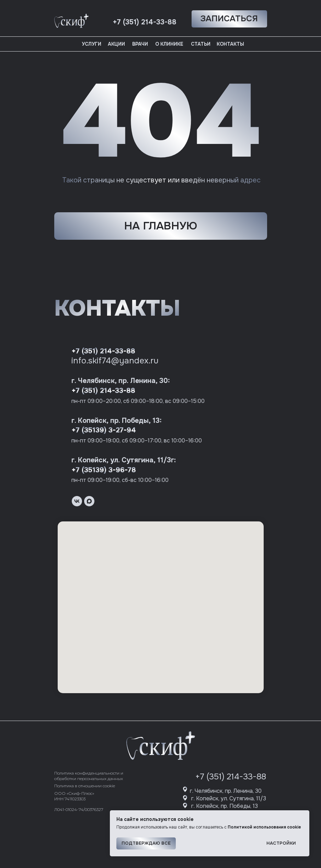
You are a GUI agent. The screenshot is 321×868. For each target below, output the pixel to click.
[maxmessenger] (89, 501)
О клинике (169, 44)
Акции (116, 44)
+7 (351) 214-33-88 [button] (145, 22)
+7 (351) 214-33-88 (103, 351)
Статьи (201, 44)
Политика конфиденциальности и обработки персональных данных (89, 776)
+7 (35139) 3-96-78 (104, 470)
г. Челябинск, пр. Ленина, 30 (226, 791)
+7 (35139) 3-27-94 (104, 430)
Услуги (91, 44)
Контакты (230, 44)
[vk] (77, 501)
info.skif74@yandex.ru (115, 361)
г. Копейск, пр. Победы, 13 (225, 806)
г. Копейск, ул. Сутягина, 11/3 (229, 798)
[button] (229, 19)
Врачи (140, 44)
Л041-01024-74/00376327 (79, 809)
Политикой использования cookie (264, 827)
